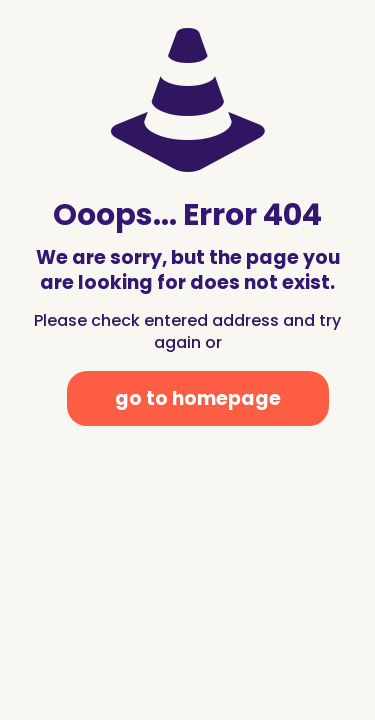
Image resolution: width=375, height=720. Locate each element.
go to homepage (198, 398)
